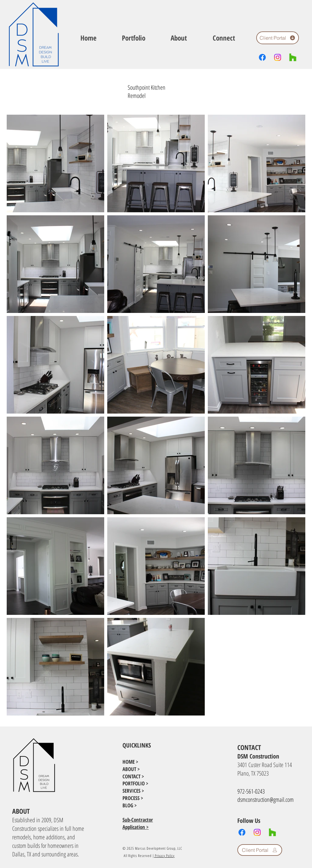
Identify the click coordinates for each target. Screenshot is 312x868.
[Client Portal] (278, 38)
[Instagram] (278, 57)
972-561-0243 (251, 791)
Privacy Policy (165, 856)
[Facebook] (262, 57)
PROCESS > (133, 798)
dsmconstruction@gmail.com (266, 800)
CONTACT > (133, 776)
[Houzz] (293, 57)
